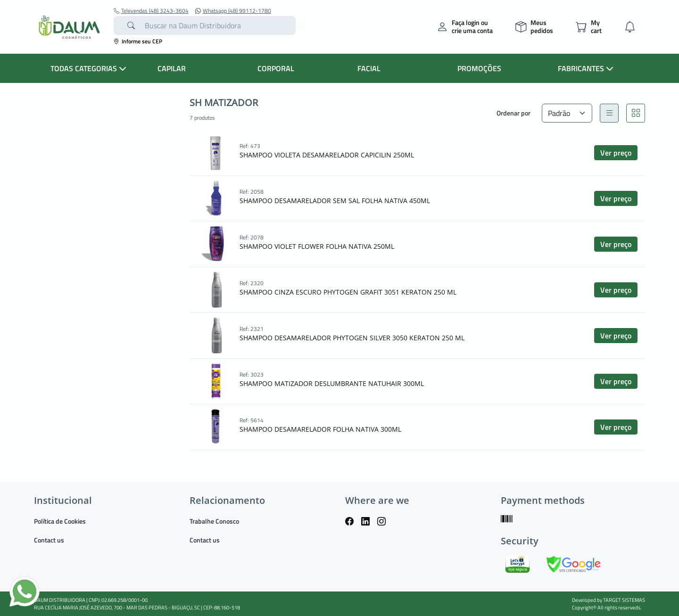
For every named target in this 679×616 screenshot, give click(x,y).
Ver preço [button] (616, 153)
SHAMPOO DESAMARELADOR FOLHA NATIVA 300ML (320, 429)
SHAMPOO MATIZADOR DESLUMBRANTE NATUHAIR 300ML (332, 383)
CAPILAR (172, 68)
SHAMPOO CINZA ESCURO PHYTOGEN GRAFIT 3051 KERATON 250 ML (348, 292)
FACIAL (369, 68)
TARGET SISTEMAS (624, 600)
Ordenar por (513, 113)
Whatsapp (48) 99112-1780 (233, 11)
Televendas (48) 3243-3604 (151, 11)
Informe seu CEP (138, 41)
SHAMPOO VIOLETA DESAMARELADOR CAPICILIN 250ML (327, 155)
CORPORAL (276, 68)
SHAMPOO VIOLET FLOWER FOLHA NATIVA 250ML (317, 246)
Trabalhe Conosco (214, 521)
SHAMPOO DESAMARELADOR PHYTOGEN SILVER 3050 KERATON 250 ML (352, 338)
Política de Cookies (60, 521)
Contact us (49, 540)
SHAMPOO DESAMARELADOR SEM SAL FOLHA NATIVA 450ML (335, 201)
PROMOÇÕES (479, 68)
